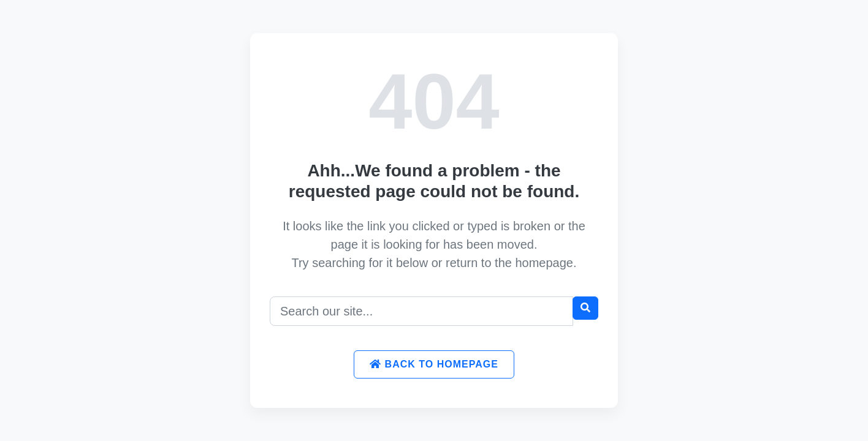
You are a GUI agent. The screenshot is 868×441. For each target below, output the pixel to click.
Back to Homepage (434, 364)
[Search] (421, 311)
